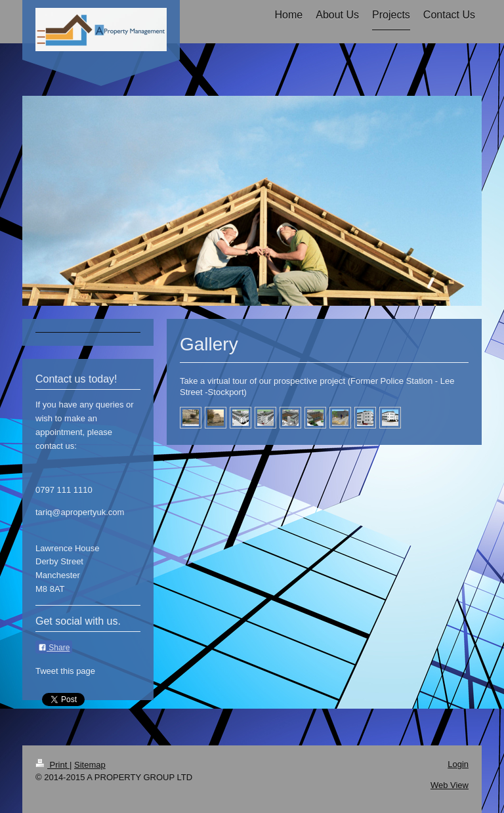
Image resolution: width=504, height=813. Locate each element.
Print (52, 765)
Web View (450, 785)
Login (458, 764)
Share (54, 648)
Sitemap (90, 765)
